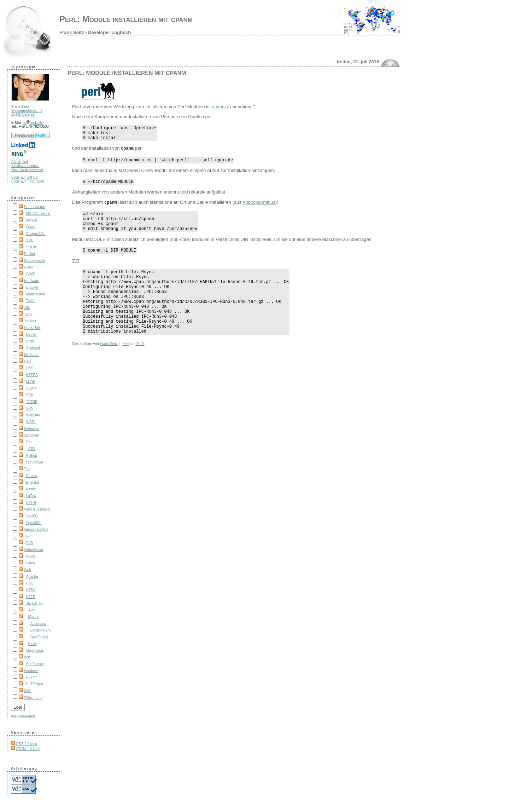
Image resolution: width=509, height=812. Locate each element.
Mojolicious (35, 650)
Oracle (31, 227)
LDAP (31, 382)
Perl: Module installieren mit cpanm (126, 19)
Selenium (31, 429)
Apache (32, 577)
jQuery (33, 617)
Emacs (32, 476)
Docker (30, 254)
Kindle (31, 489)
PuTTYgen (35, 684)
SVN (30, 543)
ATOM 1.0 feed (28, 749)
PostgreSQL (36, 234)
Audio (31, 556)
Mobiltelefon (36, 294)
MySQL (32, 220)
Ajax (32, 610)
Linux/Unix (32, 328)
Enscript (33, 482)
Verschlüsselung (37, 509)
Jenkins (30, 321)
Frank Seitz (109, 367)
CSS (30, 583)
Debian (32, 335)
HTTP (31, 597)
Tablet (31, 301)
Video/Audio (34, 550)
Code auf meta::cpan (28, 181)
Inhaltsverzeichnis (25, 166)
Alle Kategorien (23, 716)
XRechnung (33, 698)
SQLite (32, 247)
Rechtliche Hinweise (27, 170)
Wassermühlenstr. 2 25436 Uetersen (27, 113)
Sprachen (32, 435)
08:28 (140, 367)
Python (32, 456)
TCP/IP (32, 402)
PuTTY (32, 677)
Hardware (32, 281)
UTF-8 (31, 503)
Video (31, 563)
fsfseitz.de (33, 123)
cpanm (219, 107)
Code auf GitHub (25, 177)
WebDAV (33, 415)
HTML (31, 590)
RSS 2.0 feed (27, 744)
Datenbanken (35, 207)
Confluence (35, 664)
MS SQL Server (39, 214)
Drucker (32, 287)
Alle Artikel (20, 162)
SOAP (31, 388)
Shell (30, 341)
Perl (29, 442)
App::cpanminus (259, 207)
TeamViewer (34, 462)
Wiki (27, 657)
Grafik (29, 267)
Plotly (33, 644)
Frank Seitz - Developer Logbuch (95, 32)
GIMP (31, 274)
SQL (30, 240)
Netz (28, 361)
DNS (30, 368)
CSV (32, 449)
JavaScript (34, 603)
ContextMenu (41, 630)
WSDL (31, 422)
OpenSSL (34, 523)
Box (29, 314)
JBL (27, 308)
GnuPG (32, 516)
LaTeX (31, 496)
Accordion (38, 624)
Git (28, 536)
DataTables (39, 637)
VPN (30, 408)
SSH (30, 395)
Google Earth (34, 261)
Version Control (36, 529)
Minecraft (31, 355)
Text (27, 469)
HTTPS (32, 375)
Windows (31, 671)
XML (28, 691)
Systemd (33, 348)
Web (28, 570)
